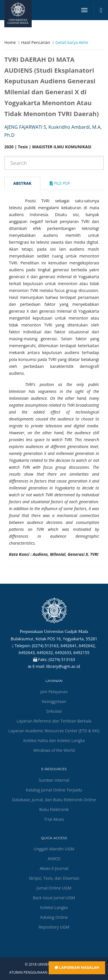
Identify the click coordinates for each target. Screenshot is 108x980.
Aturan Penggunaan (28, 973)
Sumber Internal (54, 780)
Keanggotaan (54, 701)
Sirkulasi (54, 711)
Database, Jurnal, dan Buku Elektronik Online (54, 800)
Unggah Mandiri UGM (54, 849)
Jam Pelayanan (54, 692)
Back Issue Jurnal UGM (54, 898)
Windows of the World (54, 750)
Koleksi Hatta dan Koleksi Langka (54, 740)
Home (10, 42)
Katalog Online (54, 917)
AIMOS (54, 859)
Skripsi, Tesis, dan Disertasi (54, 878)
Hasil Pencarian (35, 42)
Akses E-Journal (54, 868)
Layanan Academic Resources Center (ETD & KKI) (54, 731)
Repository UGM (54, 927)
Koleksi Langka (54, 907)
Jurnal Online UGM (54, 888)
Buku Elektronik (54, 809)
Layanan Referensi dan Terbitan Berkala (54, 721)
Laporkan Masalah (77, 967)
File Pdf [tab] (60, 183)
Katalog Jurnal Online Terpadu (54, 790)
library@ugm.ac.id (63, 666)
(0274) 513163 (62, 659)
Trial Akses (54, 819)
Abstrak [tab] (22, 183)
